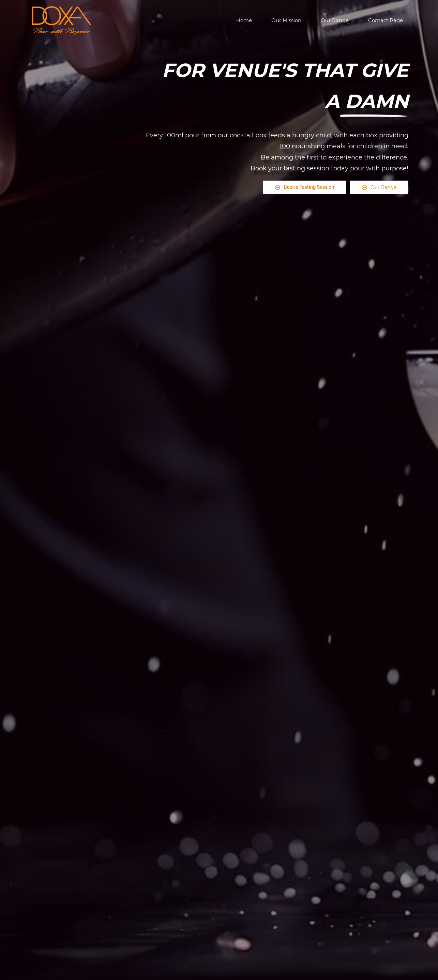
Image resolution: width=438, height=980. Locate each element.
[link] (374, 119)
